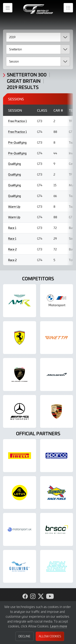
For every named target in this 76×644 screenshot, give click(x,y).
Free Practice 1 (17, 121)
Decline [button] (24, 636)
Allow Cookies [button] (50, 636)
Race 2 (12, 249)
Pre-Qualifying (17, 142)
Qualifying (14, 164)
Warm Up (14, 207)
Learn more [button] (59, 626)
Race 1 (12, 228)
